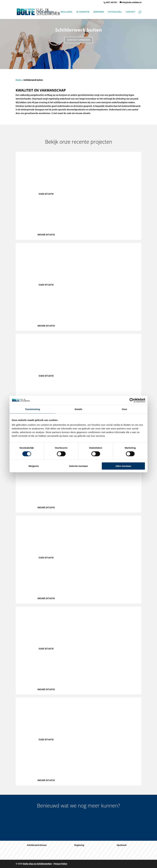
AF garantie (83, 12)
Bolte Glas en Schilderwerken (37, 864)
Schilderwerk (46, 12)
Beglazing (67, 12)
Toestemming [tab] (33, 409)
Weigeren (34, 466)
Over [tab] (125, 409)
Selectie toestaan (79, 466)
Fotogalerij (115, 12)
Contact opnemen (78, 40)
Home (31, 12)
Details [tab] (78, 409)
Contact (130, 12)
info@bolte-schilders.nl (132, 2)
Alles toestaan (123, 466)
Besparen (99, 12)
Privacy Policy (60, 864)
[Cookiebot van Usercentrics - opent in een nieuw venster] (132, 400)
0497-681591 (112, 2)
